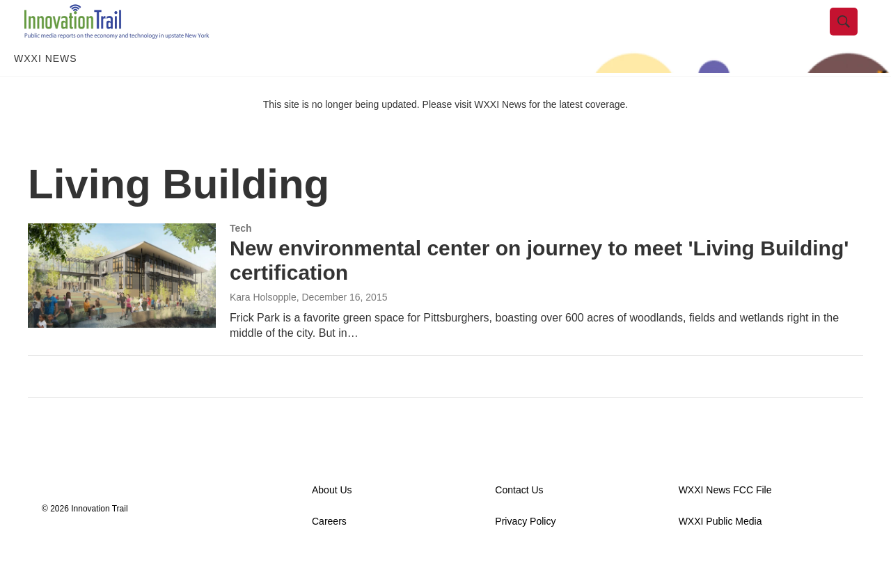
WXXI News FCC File (725, 520)
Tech (241, 258)
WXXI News (46, 89)
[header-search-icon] (854, 37)
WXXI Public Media (720, 551)
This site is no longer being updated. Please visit (369, 134)
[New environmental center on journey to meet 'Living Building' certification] (122, 305)
